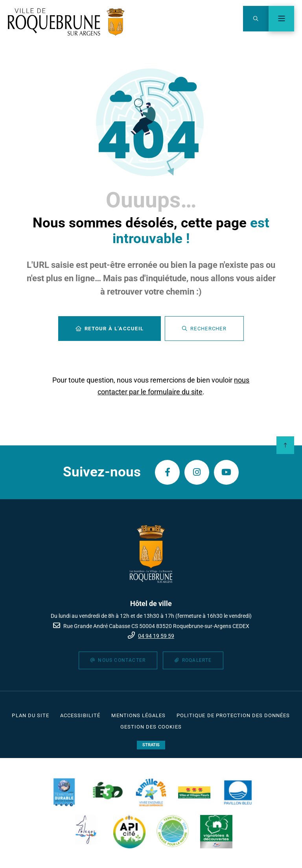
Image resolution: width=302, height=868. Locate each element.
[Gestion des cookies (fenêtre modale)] (151, 727)
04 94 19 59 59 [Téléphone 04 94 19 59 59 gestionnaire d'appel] (156, 636)
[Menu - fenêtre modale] (281, 19)
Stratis (151, 745)
